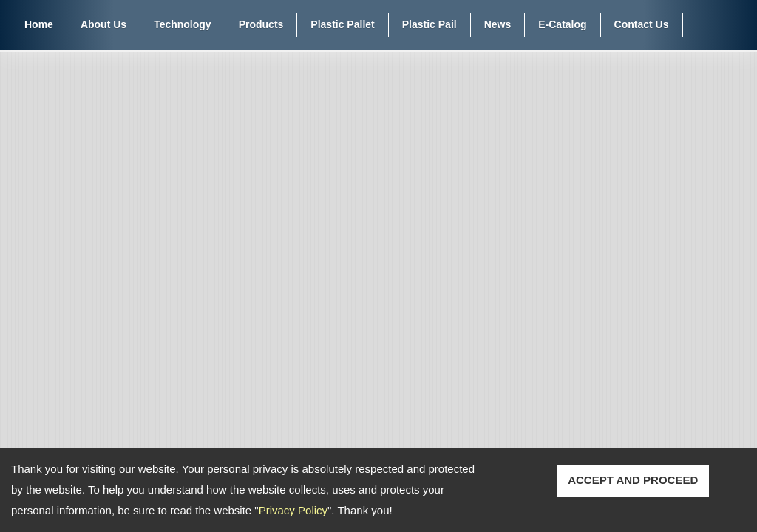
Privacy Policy (293, 510)
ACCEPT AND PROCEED (633, 480)
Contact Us (642, 24)
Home (39, 24)
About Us (103, 24)
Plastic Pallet (342, 24)
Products (261, 24)
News (498, 24)
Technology (183, 24)
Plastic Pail (430, 24)
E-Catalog (562, 24)
